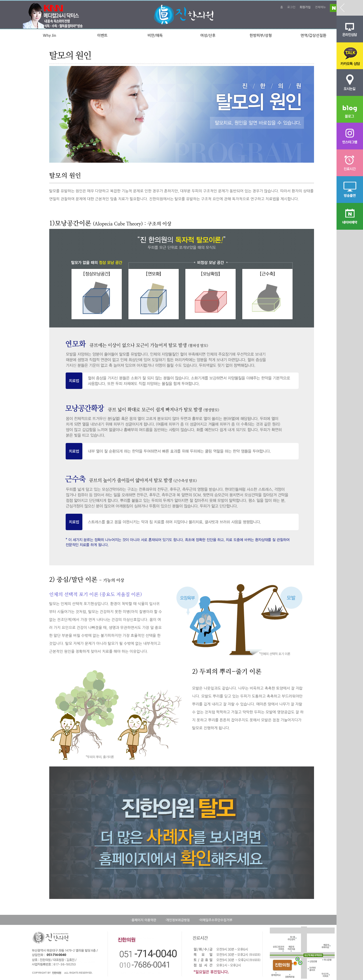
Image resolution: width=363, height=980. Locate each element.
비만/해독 (155, 36)
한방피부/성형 (261, 36)
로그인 (291, 7)
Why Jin (50, 36)
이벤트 (102, 36)
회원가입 (305, 7)
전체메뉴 (320, 7)
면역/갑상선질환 (313, 36)
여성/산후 (208, 36)
